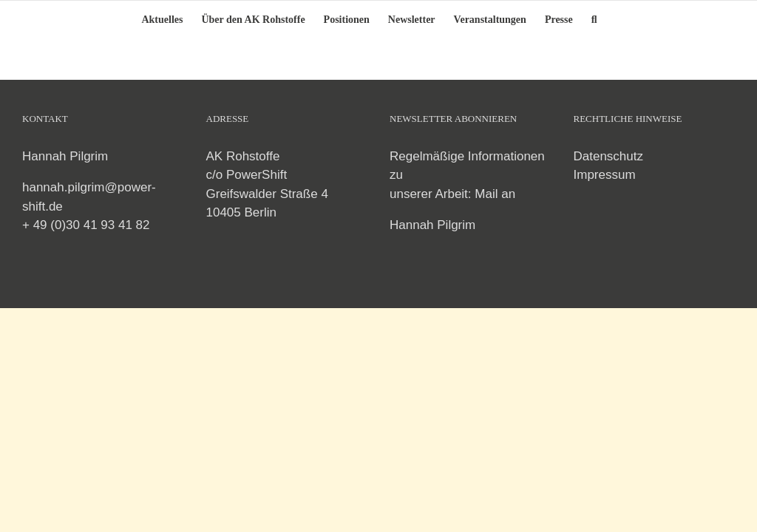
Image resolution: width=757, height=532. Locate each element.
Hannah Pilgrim (432, 225)
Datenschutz (609, 156)
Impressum (605, 175)
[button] (594, 18)
